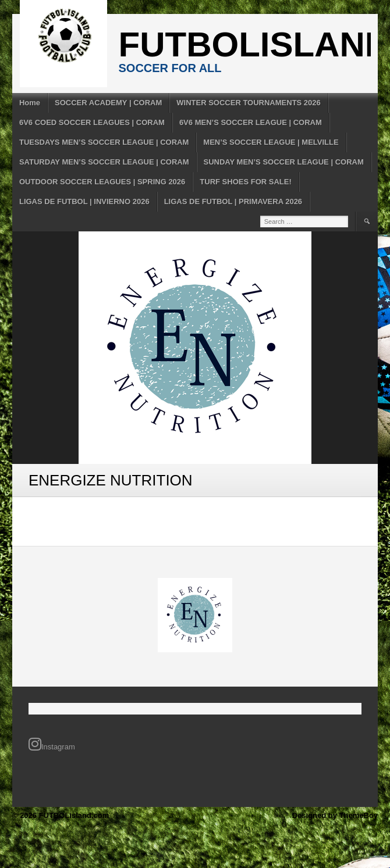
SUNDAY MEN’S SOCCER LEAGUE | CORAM (284, 162)
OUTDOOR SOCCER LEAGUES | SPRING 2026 (102, 182)
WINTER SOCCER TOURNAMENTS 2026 (249, 103)
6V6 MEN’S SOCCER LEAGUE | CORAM (251, 122)
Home (30, 103)
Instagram (52, 744)
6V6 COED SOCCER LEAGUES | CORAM (92, 122)
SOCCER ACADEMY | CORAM (108, 103)
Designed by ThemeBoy (335, 815)
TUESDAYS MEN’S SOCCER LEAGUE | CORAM (104, 142)
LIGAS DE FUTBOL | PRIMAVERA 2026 (233, 201)
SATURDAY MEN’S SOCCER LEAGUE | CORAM (104, 162)
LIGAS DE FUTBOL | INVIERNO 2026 (84, 201)
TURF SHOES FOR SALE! (245, 182)
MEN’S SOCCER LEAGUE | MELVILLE (271, 142)
